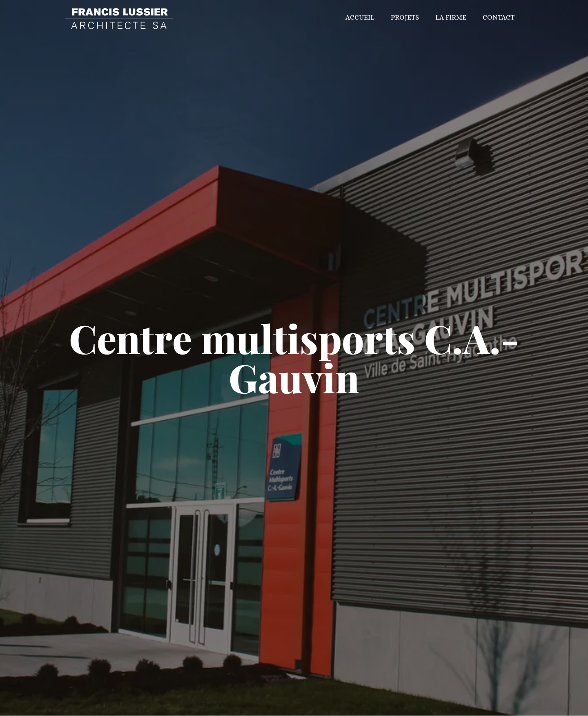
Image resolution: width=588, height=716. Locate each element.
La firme (451, 17)
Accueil (360, 17)
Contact (499, 17)
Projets (405, 17)
